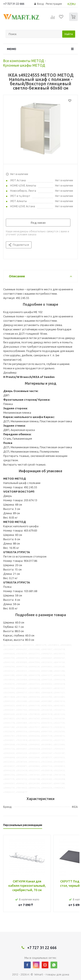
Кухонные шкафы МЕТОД (24, 65)
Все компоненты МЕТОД (24, 61)
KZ (69, 4)
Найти (69, 34)
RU (74, 4)
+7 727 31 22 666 (14, 4)
